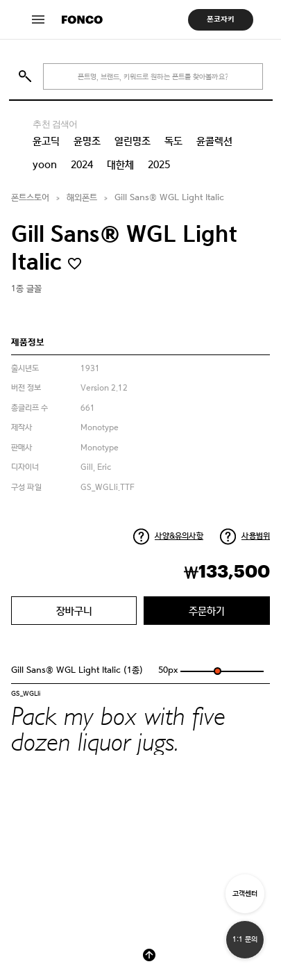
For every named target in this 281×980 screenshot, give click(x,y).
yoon (45, 165)
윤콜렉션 (214, 141)
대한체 (120, 165)
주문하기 (207, 611)
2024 (82, 165)
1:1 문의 (245, 939)
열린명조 (133, 141)
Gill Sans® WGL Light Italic (169, 198)
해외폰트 (82, 198)
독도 (173, 141)
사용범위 (256, 536)
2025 (159, 165)
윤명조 (87, 141)
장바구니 (74, 611)
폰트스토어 (30, 198)
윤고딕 (46, 141)
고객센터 (245, 893)
